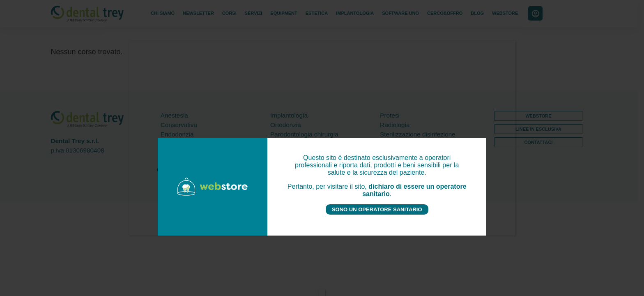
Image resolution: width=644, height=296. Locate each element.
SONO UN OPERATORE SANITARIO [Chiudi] (377, 209)
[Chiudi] (322, 293)
